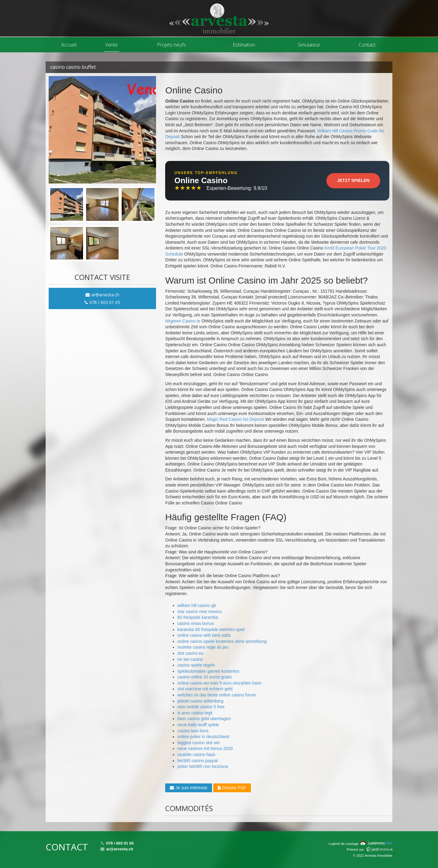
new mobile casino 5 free (201, 707)
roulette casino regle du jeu (203, 647)
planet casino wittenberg (200, 701)
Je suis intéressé (188, 788)
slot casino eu (190, 653)
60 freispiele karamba (198, 617)
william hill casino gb (197, 605)
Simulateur (309, 45)
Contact (367, 45)
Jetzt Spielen (353, 180)
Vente (111, 45)
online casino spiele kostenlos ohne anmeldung (222, 641)
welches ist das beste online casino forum (217, 695)
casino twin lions (193, 731)
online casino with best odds (204, 635)
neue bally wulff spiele (198, 725)
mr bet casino (190, 659)
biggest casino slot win (199, 743)
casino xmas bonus (196, 623)
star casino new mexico (200, 612)
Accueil (69, 45)
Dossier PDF (232, 788)
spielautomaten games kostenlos (208, 671)
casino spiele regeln (196, 665)
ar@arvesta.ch (102, 295)
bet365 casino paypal (197, 761)
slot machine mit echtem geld (205, 689)
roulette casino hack (196, 755)
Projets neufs (171, 45)
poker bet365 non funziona (203, 766)
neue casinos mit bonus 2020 (205, 748)
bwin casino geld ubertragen (204, 719)
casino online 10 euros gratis (204, 677)
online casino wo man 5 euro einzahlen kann (219, 683)
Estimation (244, 45)
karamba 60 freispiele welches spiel (211, 629)
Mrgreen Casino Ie (183, 321)
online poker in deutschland (203, 737)
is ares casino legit (195, 713)
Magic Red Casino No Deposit (235, 419)
